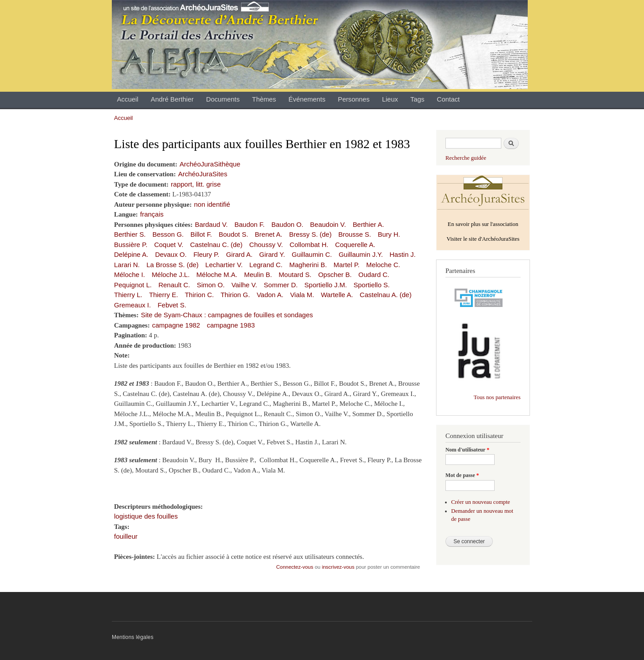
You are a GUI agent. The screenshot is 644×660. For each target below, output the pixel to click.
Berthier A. (369, 224)
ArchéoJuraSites (203, 174)
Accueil (127, 99)
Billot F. (201, 234)
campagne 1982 (176, 325)
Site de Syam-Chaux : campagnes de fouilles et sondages (227, 315)
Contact (448, 99)
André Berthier (172, 99)
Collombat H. (309, 245)
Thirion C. (199, 295)
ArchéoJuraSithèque (210, 164)
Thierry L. (128, 295)
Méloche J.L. (171, 275)
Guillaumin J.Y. (361, 254)
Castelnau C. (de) (216, 245)
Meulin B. (258, 275)
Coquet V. (169, 245)
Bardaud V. (212, 224)
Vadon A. (270, 295)
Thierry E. (163, 295)
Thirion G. (235, 295)
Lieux (390, 99)
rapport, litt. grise (196, 184)
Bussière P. (131, 245)
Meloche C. (383, 265)
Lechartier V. (224, 265)
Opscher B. (335, 275)
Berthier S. (130, 234)
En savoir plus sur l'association (483, 224)
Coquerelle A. (355, 245)
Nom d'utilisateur (467, 450)
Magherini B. (308, 265)
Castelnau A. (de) (386, 295)
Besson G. (168, 234)
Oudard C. (374, 275)
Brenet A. (269, 234)
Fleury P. (206, 254)
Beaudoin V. (328, 224)
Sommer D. (281, 285)
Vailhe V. (244, 285)
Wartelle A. (337, 295)
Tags (417, 99)
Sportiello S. (372, 285)
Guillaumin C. (312, 254)
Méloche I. (129, 275)
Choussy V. (266, 245)
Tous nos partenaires (497, 397)
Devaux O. (171, 254)
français (152, 214)
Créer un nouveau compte (481, 502)
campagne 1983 (231, 325)
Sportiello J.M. (326, 285)
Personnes (354, 99)
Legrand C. (266, 265)
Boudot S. (233, 234)
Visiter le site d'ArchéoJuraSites (483, 239)
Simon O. (211, 285)
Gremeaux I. (132, 305)
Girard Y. (272, 254)
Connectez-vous (295, 567)
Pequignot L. (133, 285)
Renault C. (174, 285)
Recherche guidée (466, 158)
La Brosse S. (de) (172, 265)
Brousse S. (354, 234)
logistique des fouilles (146, 516)
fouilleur (126, 536)
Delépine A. (131, 254)
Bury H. (389, 234)
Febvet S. (172, 305)
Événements (307, 99)
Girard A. (239, 254)
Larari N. (127, 265)
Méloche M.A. (217, 275)
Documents (223, 99)
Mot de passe (462, 475)
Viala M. (302, 295)
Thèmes (264, 99)
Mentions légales (133, 637)
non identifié (212, 204)
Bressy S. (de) (310, 234)
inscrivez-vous (338, 567)
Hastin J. (402, 254)
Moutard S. (295, 275)
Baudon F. (249, 224)
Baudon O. (288, 224)
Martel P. (347, 265)
